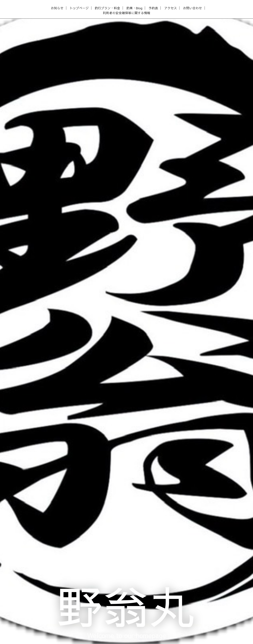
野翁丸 (127, 605)
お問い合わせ (192, 8)
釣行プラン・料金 (107, 8)
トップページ (79, 8)
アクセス (171, 8)
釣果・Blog (134, 8)
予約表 (153, 8)
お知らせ (57, 8)
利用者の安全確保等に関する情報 (126, 13)
